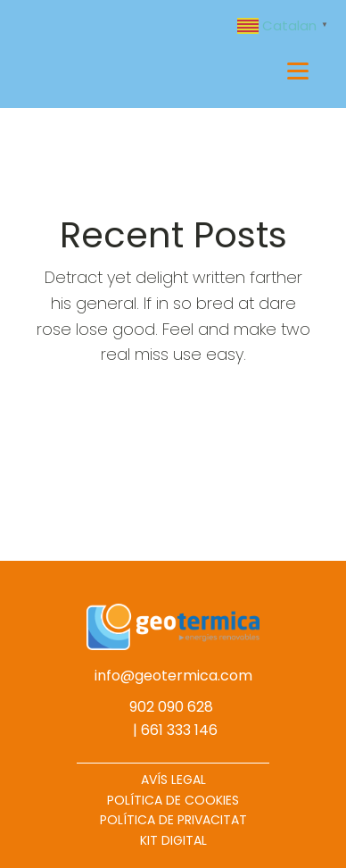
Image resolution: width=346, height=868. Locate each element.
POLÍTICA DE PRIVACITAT (173, 820)
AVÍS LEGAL (173, 780)
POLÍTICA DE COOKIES (173, 800)
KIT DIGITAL (173, 840)
